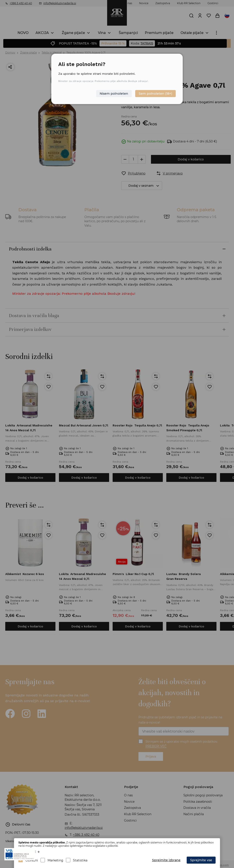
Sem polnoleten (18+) (155, 94)
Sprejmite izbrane (166, 860)
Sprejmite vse (201, 860)
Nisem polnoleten (114, 94)
